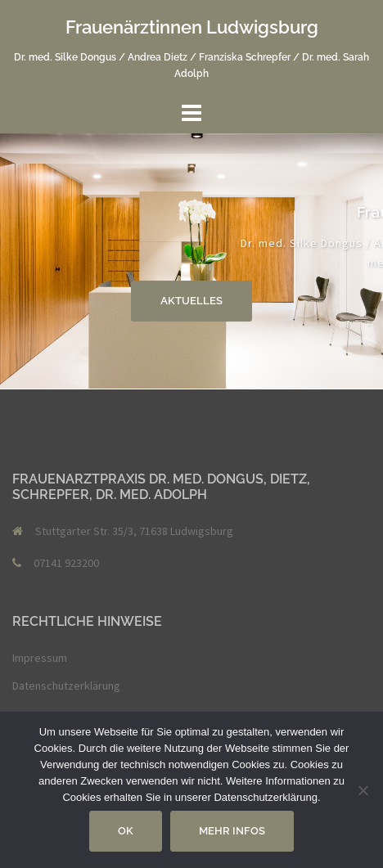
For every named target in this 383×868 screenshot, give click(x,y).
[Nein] (363, 790)
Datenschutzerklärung (66, 686)
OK (126, 831)
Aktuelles (191, 301)
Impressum (40, 658)
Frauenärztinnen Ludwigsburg (192, 27)
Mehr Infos (232, 831)
